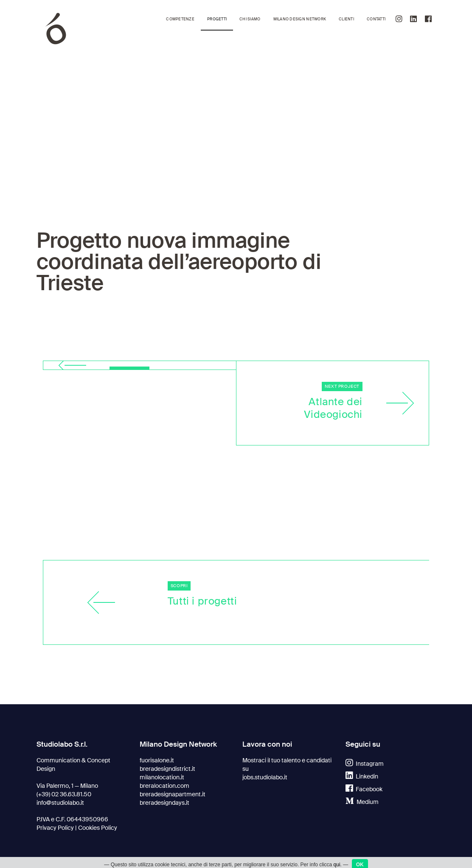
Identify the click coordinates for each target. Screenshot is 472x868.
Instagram (365, 764)
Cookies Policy (98, 828)
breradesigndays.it (164, 803)
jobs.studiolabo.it (265, 777)
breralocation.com (164, 786)
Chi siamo (250, 19)
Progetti (217, 19)
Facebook (364, 789)
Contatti (376, 19)
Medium (362, 802)
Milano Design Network (300, 19)
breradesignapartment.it (173, 794)
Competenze (180, 19)
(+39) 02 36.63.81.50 (64, 794)
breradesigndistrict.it (167, 769)
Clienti (346, 19)
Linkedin (362, 776)
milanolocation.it (162, 777)
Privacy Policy (55, 828)
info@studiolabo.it (60, 803)
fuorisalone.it (157, 760)
